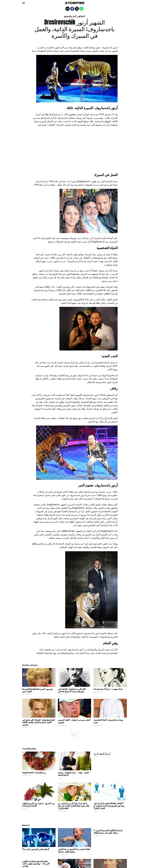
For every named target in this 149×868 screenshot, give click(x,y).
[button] (24, 3)
